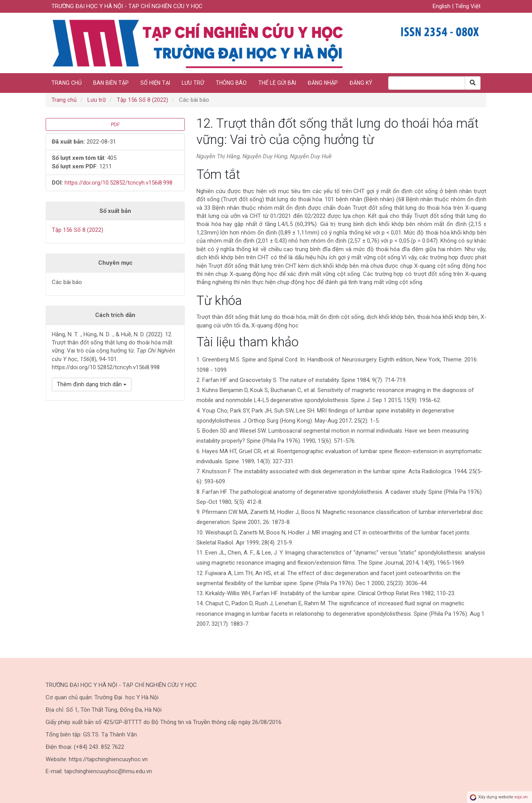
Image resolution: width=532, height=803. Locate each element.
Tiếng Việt (468, 6)
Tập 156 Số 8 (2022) (142, 100)
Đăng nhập (323, 83)
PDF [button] (115, 124)
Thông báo (231, 83)
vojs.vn (521, 797)
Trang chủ (66, 83)
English (442, 6)
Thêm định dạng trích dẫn (92, 384)
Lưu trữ (193, 83)
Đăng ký (361, 83)
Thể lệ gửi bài (277, 83)
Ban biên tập (111, 83)
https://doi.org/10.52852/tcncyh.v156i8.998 (119, 183)
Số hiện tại (155, 83)
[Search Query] (427, 83)
